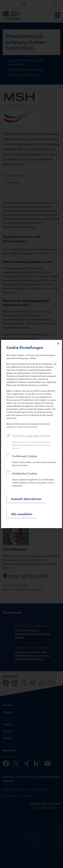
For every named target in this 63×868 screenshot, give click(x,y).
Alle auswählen (22, 514)
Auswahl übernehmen (26, 499)
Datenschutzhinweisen (27, 427)
